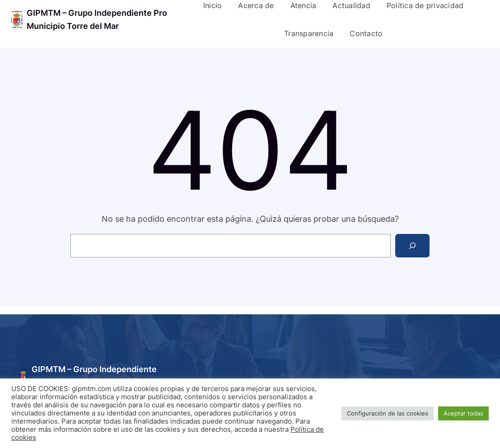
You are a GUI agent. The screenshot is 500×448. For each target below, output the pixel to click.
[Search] (412, 246)
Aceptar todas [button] (463, 413)
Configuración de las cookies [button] (388, 413)
